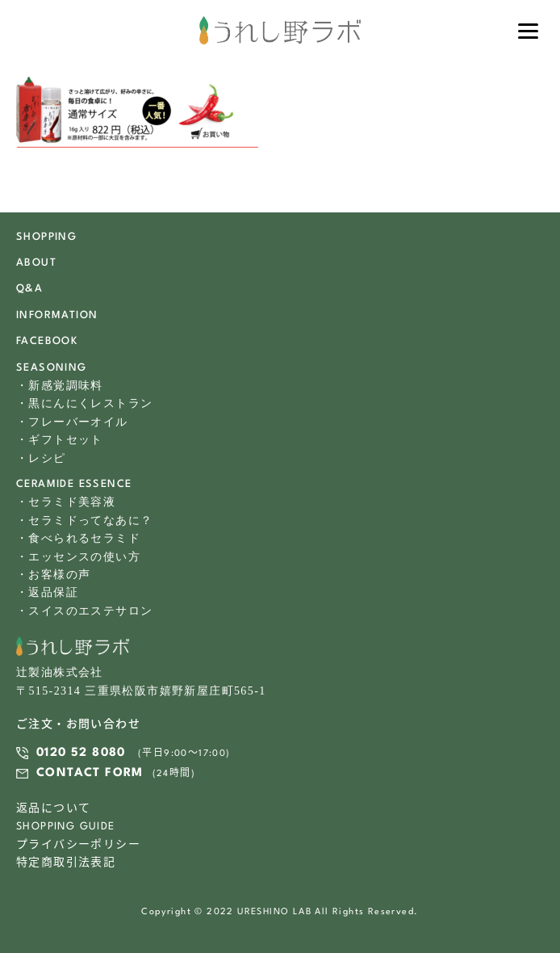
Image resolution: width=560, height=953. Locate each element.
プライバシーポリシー (78, 845)
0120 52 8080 (81, 753)
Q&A (29, 289)
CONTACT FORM (90, 773)
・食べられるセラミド (78, 538)
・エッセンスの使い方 (78, 557)
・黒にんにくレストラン (84, 403)
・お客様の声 (53, 575)
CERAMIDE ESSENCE (74, 484)
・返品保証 (47, 592)
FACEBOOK (47, 341)
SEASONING (52, 368)
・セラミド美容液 (66, 502)
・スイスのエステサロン (84, 611)
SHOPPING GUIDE (66, 827)
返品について (53, 809)
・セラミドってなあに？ (84, 521)
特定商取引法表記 (66, 863)
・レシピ (41, 458)
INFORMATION (57, 315)
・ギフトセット (60, 440)
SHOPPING (46, 237)
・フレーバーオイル (72, 422)
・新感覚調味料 (60, 386)
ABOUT (36, 263)
